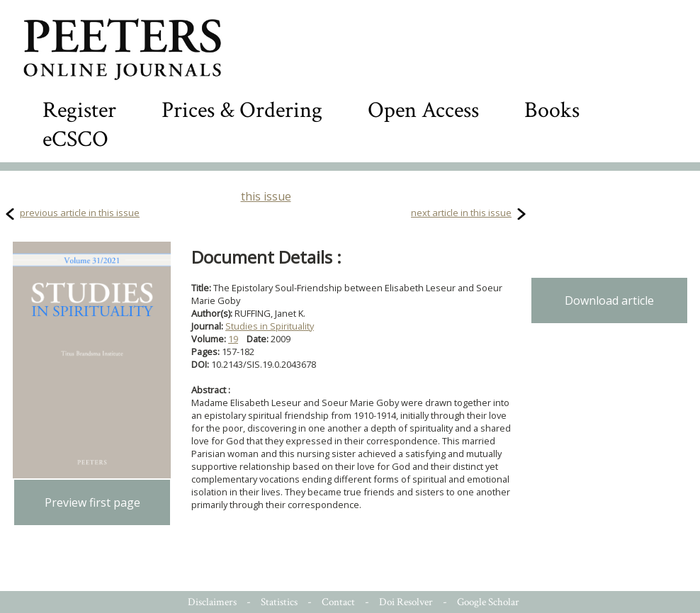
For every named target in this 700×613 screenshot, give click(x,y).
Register (79, 110)
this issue (266, 196)
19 (233, 339)
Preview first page (92, 502)
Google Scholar (488, 602)
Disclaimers (212, 602)
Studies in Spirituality (270, 326)
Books (552, 110)
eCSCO (75, 139)
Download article (609, 300)
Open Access (423, 110)
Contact (338, 602)
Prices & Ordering (242, 110)
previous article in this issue (80, 213)
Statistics (279, 602)
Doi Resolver (406, 602)
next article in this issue (461, 213)
